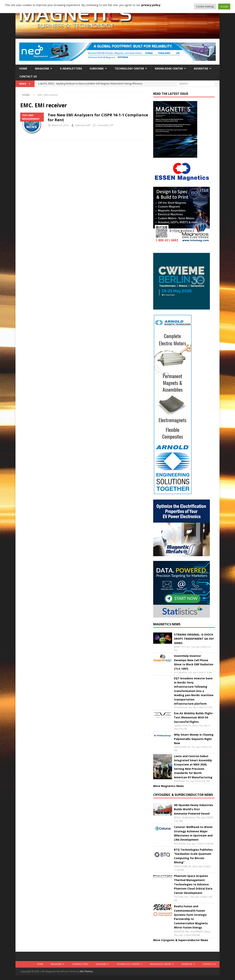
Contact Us (28, 76)
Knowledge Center (169, 68)
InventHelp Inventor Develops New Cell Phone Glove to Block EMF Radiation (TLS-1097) (194, 662)
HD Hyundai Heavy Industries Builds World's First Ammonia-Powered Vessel (194, 809)
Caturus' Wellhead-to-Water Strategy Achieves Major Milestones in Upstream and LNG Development (193, 833)
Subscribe (97, 68)
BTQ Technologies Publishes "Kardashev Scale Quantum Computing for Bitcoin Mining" (193, 856)
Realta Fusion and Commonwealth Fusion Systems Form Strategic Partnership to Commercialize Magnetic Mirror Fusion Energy (191, 917)
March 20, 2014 (60, 125)
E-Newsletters (71, 68)
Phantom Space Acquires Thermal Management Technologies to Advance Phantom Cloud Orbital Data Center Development (193, 884)
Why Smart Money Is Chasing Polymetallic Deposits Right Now (194, 739)
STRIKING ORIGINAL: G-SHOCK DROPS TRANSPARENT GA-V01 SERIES (194, 639)
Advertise (201, 68)
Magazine (42, 68)
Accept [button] (224, 6)
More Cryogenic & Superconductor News (181, 940)
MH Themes (86, 971)
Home (23, 68)
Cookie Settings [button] (205, 6)
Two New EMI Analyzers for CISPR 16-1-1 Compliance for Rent (98, 117)
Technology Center (129, 68)
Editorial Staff (83, 125)
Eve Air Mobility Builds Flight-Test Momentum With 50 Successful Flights (194, 717)
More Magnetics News (169, 786)
